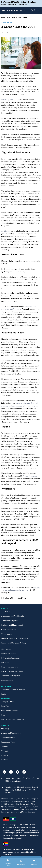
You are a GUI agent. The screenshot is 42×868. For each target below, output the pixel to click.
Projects (5, 756)
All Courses (6, 612)
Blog (8, 17)
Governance (6, 649)
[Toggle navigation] (38, 10)
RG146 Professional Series (12, 671)
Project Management (10, 667)
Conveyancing (7, 634)
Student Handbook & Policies (13, 690)
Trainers (5, 747)
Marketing (5, 663)
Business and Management (12, 625)
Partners (5, 760)
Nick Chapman (7, 100)
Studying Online (8, 702)
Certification (6, 231)
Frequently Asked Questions (13, 719)
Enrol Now (5, 706)
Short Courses (7, 680)
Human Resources (9, 654)
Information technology (11, 658)
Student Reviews (8, 738)
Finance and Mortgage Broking (14, 643)
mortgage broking (23, 403)
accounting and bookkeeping (24, 406)
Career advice (7, 22)
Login (3, 694)
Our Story (5, 729)
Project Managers (30, 476)
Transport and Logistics (11, 676)
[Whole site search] (33, 10)
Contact (4, 751)
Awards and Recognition (11, 733)
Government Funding (10, 711)
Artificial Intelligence (9, 621)
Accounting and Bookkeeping (13, 616)
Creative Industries (9, 630)
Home (3, 17)
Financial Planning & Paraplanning (15, 639)
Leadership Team (8, 742)
